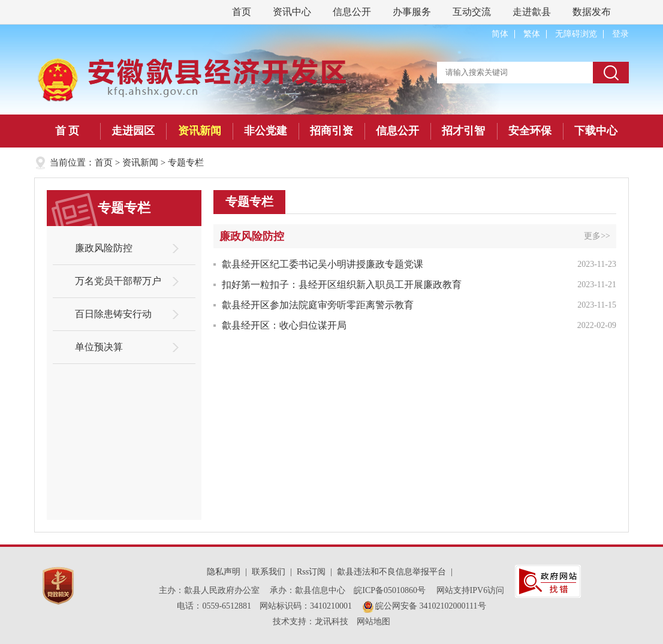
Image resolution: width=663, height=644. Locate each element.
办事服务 (412, 12)
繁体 (532, 34)
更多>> (597, 236)
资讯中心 (292, 12)
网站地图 (373, 622)
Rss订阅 (311, 572)
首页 (242, 12)
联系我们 (269, 572)
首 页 (67, 131)
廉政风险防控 (104, 248)
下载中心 (596, 131)
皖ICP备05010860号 (391, 590)
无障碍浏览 (576, 34)
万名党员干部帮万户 (118, 281)
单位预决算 (99, 347)
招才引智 (463, 131)
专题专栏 (186, 162)
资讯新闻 (200, 131)
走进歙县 (532, 12)
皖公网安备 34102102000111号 (424, 606)
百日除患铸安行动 (113, 314)
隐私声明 (224, 572)
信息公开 (352, 12)
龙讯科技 (332, 622)
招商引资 (332, 131)
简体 (500, 34)
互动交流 (472, 12)
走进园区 (133, 131)
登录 (620, 34)
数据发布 (592, 12)
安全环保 (530, 131)
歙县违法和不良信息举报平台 (391, 572)
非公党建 (266, 131)
